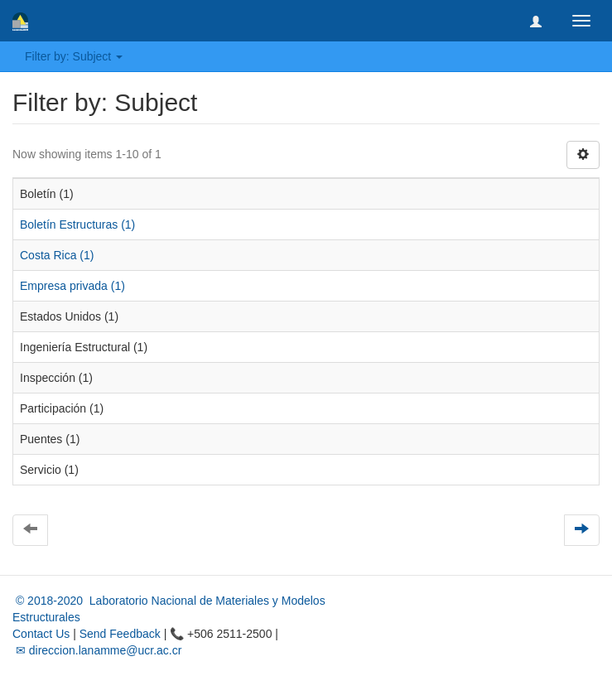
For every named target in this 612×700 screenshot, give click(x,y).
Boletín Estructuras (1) (77, 224)
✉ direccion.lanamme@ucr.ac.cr (97, 650)
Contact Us (41, 634)
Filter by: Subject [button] (74, 56)
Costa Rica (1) (57, 255)
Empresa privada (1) (72, 286)
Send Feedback (120, 634)
